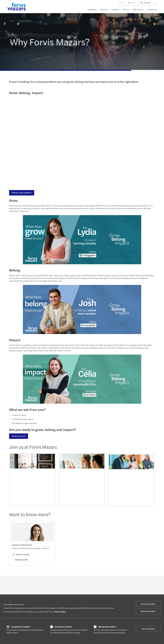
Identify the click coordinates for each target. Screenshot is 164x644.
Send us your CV (18, 436)
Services (104, 9)
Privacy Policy (60, 612)
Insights (115, 9)
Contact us (152, 9)
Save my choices (148, 629)
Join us (126, 9)
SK (134, 3)
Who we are (138, 9)
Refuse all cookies (148, 611)
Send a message (21, 555)
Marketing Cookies (107, 627)
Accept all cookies (148, 604)
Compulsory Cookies (21, 627)
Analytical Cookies (63, 627)
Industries (92, 9)
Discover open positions (21, 193)
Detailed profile (20, 560)
